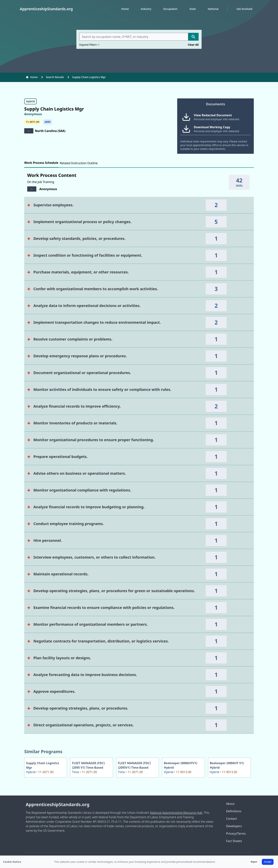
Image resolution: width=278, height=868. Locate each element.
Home (125, 9)
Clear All (193, 45)
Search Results (55, 77)
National (213, 9)
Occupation (170, 9)
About (230, 804)
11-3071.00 (32, 122)
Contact (231, 819)
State (193, 9)
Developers (234, 826)
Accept (268, 862)
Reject (254, 862)
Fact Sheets (234, 841)
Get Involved (244, 9)
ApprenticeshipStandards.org (58, 804)
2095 (48, 122)
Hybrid (30, 101)
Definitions (234, 811)
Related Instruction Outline (79, 163)
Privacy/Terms (236, 834)
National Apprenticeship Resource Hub (176, 813)
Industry (146, 9)
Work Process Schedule (41, 163)
